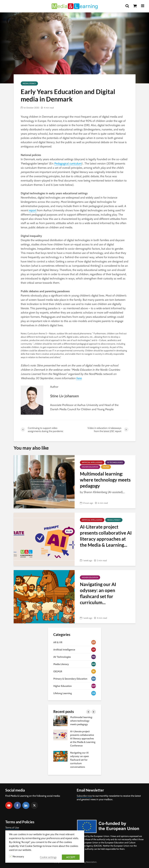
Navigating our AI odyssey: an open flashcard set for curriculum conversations (80, 760)
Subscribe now (84, 796)
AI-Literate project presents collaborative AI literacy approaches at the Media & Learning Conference (83, 738)
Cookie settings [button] (48, 857)
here (79, 378)
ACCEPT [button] (71, 857)
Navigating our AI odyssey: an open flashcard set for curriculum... (98, 593)
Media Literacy (29, 83)
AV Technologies (115, 462)
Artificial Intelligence (92, 462)
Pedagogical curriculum (68, 164)
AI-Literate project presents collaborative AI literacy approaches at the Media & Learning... (106, 536)
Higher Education (90, 467)
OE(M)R (106, 467)
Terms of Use (12, 828)
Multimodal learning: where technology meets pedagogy (105, 480)
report (33, 210)
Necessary (18, 856)
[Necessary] (10, 856)
